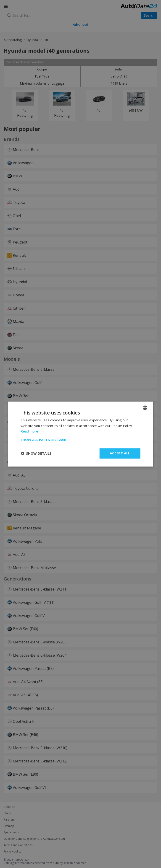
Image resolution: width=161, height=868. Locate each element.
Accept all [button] (120, 453)
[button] (80, 440)
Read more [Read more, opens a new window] (29, 431)
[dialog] (80, 434)
